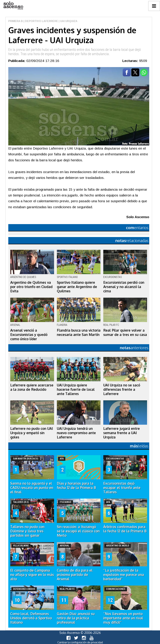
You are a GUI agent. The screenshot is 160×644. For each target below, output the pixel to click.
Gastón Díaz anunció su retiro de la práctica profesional (76, 618)
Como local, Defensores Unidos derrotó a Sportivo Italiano (31, 618)
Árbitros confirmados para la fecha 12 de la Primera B (125, 529)
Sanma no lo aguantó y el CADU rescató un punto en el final (32, 488)
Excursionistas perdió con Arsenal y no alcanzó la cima (124, 287)
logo (13, 6)
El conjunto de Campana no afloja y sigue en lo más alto (32, 575)
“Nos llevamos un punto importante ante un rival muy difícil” (123, 618)
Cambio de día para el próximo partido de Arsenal (75, 575)
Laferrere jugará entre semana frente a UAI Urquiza (122, 433)
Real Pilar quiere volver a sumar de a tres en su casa (125, 332)
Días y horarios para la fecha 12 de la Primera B (76, 485)
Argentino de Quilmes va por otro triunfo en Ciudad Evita (31, 287)
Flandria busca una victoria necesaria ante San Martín (79, 332)
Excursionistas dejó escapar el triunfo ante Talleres (122, 488)
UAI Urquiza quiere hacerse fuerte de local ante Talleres (76, 389)
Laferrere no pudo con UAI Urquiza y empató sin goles (32, 433)
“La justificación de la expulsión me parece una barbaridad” (124, 575)
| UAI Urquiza (68, 21)
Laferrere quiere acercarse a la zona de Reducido (32, 387)
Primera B (16, 21)
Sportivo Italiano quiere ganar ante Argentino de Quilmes (77, 287)
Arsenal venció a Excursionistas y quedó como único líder (29, 335)
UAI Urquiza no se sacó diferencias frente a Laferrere (122, 389)
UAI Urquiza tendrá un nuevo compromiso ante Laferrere (76, 433)
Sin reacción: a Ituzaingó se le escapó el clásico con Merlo (78, 531)
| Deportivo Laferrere (40, 21)
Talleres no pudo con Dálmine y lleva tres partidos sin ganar (27, 531)
